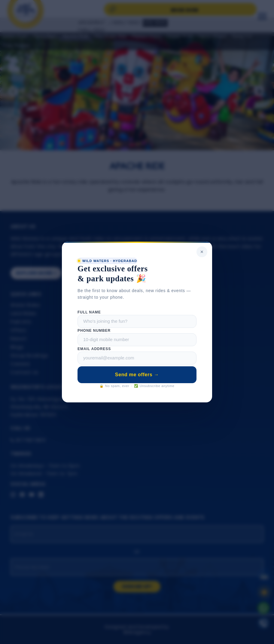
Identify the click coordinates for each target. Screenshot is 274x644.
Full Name (89, 312)
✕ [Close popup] (202, 252)
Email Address (94, 349)
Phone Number (94, 331)
